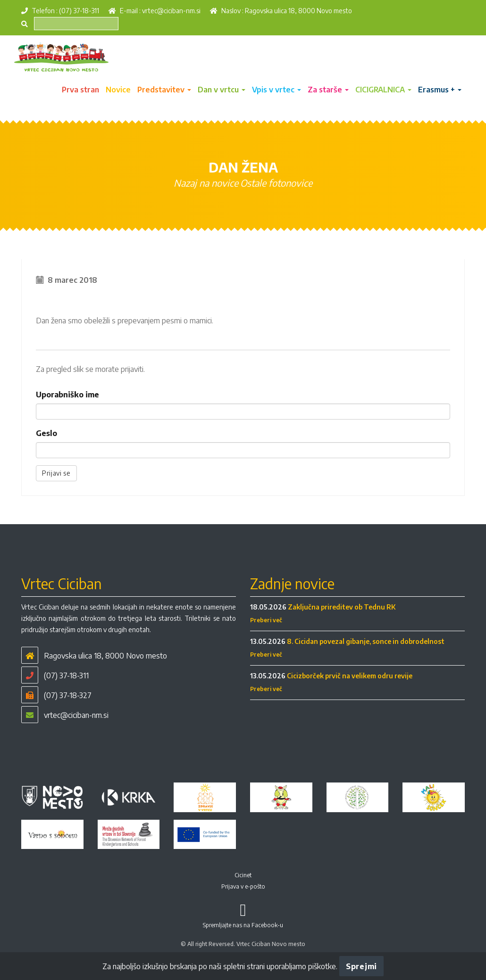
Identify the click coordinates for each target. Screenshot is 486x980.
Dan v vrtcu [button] (222, 90)
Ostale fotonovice (276, 183)
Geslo (46, 433)
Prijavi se (56, 473)
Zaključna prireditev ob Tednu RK (342, 607)
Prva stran (80, 90)
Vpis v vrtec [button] (277, 90)
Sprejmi (361, 966)
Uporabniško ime (67, 395)
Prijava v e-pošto (243, 886)
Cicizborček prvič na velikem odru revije (350, 676)
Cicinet (243, 875)
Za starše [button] (328, 90)
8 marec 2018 (72, 280)
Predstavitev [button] (164, 90)
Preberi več (266, 620)
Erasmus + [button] (440, 90)
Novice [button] (118, 90)
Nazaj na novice (206, 183)
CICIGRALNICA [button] (383, 90)
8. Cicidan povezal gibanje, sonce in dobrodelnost (366, 641)
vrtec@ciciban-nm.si (171, 11)
